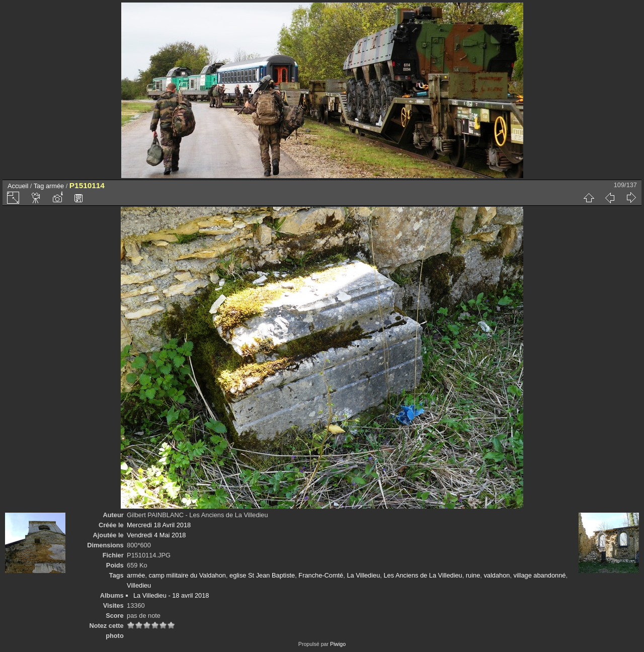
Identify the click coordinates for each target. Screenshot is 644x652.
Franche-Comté (321, 575)
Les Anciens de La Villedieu (423, 575)
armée (55, 186)
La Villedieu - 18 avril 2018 (171, 595)
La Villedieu (363, 575)
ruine (473, 575)
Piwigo (338, 644)
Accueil (18, 186)
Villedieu (139, 585)
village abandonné (540, 575)
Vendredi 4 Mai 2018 (156, 535)
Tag (39, 186)
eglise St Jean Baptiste (262, 575)
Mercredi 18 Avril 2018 (159, 525)
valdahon (497, 575)
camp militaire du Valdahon (187, 575)
